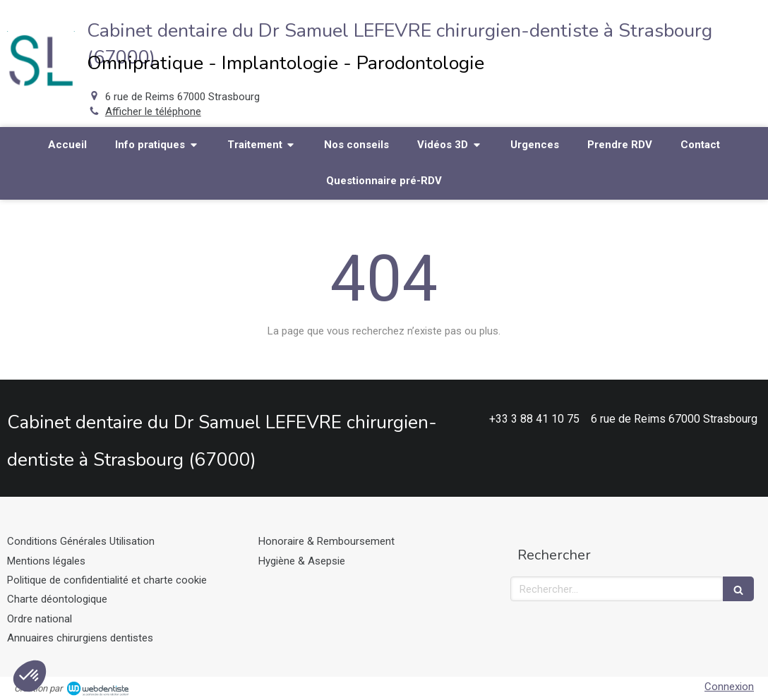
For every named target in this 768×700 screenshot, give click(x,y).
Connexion (729, 687)
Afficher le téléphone (153, 111)
